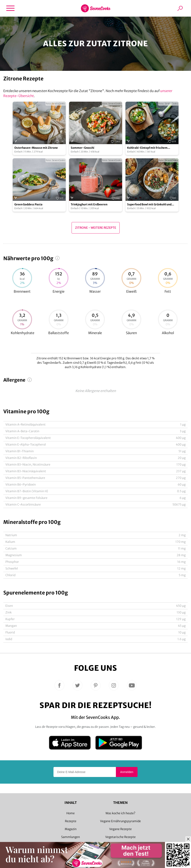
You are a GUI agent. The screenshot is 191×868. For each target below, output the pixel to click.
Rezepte (71, 821)
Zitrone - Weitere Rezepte (96, 228)
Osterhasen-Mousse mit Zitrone (36, 148)
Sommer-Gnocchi (82, 148)
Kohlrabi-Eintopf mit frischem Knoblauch (147, 148)
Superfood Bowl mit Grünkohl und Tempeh (149, 205)
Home (71, 813)
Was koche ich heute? (120, 813)
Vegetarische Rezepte (120, 837)
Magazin (71, 829)
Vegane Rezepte (120, 829)
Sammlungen (71, 837)
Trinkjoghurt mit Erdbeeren (89, 204)
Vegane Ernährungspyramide (120, 821)
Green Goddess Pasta (28, 204)
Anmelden (127, 772)
